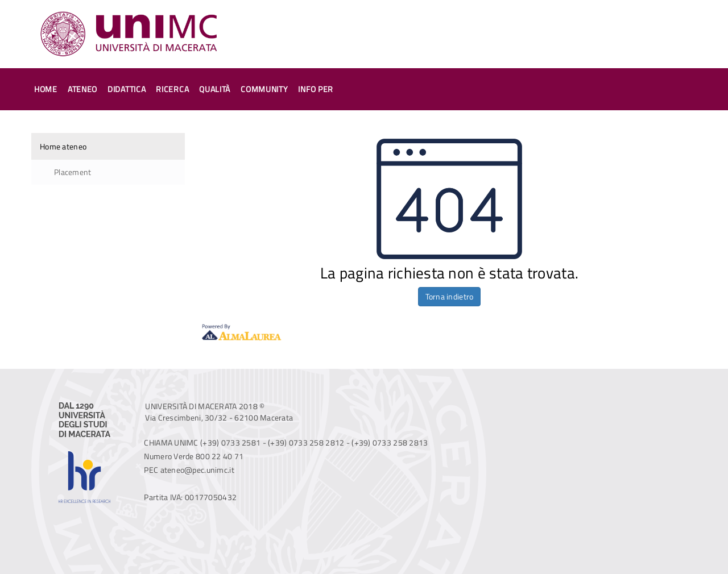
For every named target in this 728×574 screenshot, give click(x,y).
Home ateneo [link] (63, 146)
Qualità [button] (215, 89)
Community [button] (264, 89)
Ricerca (172, 89)
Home (46, 89)
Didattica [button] (127, 89)
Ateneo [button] (82, 89)
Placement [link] (73, 172)
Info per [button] (316, 89)
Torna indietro (450, 296)
